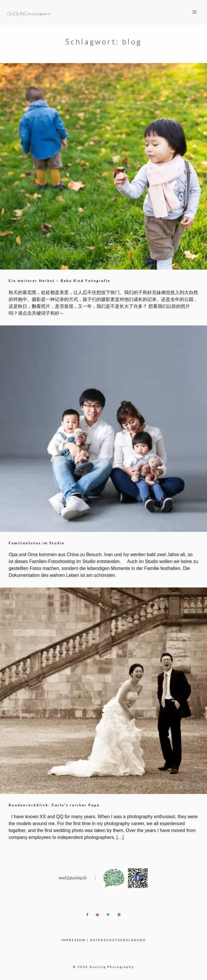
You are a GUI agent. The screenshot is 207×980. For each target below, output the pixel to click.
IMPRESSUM (73, 940)
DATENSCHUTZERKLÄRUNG (118, 940)
